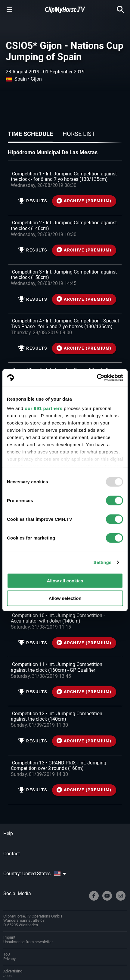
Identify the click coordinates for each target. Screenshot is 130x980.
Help (8, 833)
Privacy (9, 959)
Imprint (9, 937)
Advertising (13, 971)
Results (33, 201)
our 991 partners (44, 408)
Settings (103, 562)
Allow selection (65, 598)
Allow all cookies (65, 580)
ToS (7, 954)
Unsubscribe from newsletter (28, 942)
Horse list (79, 134)
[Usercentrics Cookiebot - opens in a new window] (97, 378)
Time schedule (30, 134)
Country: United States (35, 874)
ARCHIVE (84, 201)
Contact (12, 854)
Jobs (8, 976)
